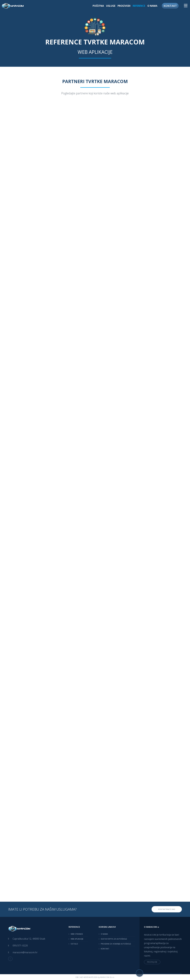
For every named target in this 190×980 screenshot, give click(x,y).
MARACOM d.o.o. (107, 977)
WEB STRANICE (77, 934)
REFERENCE (139, 6)
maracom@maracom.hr (25, 952)
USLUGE (111, 6)
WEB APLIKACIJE (77, 939)
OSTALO (74, 944)
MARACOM (150, 935)
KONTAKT (170, 6)
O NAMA (152, 6)
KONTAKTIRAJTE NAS (167, 909)
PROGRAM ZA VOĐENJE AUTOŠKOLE (116, 944)
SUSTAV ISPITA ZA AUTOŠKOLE (114, 939)
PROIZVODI (124, 6)
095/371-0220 (20, 946)
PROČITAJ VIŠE (152, 962)
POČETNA (98, 6)
